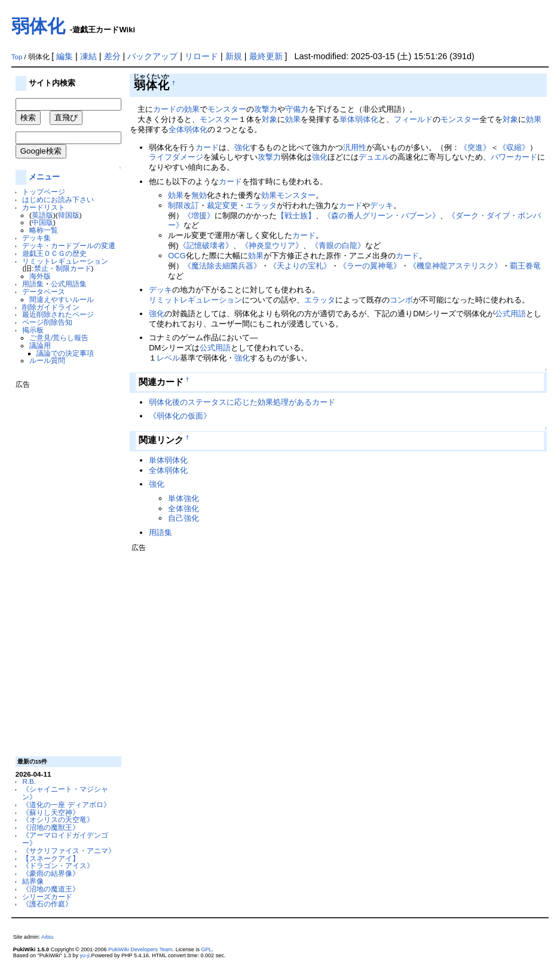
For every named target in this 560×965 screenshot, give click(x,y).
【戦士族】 (296, 216)
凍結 (88, 56)
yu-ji (85, 955)
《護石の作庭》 (47, 904)
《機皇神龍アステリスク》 (455, 266)
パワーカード (514, 157)
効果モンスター (288, 195)
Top (17, 57)
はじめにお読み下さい (58, 199)
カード (207, 147)
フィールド (413, 119)
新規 (234, 56)
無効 (199, 195)
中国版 (42, 222)
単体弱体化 (359, 119)
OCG (177, 256)
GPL (206, 949)
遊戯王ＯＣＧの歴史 (54, 253)
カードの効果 (176, 109)
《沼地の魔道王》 (51, 889)
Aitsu (47, 937)
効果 (293, 119)
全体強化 (183, 509)
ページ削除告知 (47, 322)
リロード (201, 56)
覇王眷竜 (525, 266)
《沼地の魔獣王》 (51, 827)
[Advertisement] (63, 568)
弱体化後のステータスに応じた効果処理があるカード (242, 402)
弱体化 (38, 26)
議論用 (40, 345)
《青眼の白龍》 (338, 245)
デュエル (374, 157)
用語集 (33, 284)
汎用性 (355, 147)
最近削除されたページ (58, 314)
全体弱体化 (188, 129)
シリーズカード (47, 897)
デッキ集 (36, 238)
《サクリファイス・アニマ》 (69, 851)
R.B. (29, 781)
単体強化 (183, 498)
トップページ (44, 192)
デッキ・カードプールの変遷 (69, 245)
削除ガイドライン (51, 307)
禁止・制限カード (63, 268)
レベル (168, 358)
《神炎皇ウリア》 (272, 245)
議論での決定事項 (65, 353)
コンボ (401, 300)
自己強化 (183, 518)
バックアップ (152, 56)
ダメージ (188, 157)
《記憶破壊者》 (206, 245)
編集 (65, 56)
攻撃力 (266, 109)
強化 (242, 147)
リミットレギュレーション (65, 261)
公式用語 (510, 314)
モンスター (227, 109)
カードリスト (44, 207)
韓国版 (69, 215)
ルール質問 (47, 360)
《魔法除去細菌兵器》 (222, 266)
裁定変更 (222, 205)
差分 (112, 56)
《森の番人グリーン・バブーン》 (382, 216)
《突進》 (475, 147)
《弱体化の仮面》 (180, 416)
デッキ (382, 205)
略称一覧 (44, 230)
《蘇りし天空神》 (51, 812)
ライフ (160, 157)
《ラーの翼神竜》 (370, 266)
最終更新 (266, 56)
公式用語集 (69, 284)
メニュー (44, 177)
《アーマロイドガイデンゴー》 (65, 839)
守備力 (297, 109)
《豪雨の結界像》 (51, 873)
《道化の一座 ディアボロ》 (66, 804)
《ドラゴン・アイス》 (58, 865)
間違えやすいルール (62, 299)
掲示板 (33, 330)
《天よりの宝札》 (300, 266)
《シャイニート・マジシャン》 (65, 793)
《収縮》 (514, 147)
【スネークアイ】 (51, 858)
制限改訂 (183, 205)
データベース (44, 291)
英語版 (42, 215)
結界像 (33, 881)
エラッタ (261, 205)
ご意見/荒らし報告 (59, 338)
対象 (270, 119)
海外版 (40, 276)
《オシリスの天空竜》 (58, 819)
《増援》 (199, 216)
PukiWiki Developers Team (140, 949)
